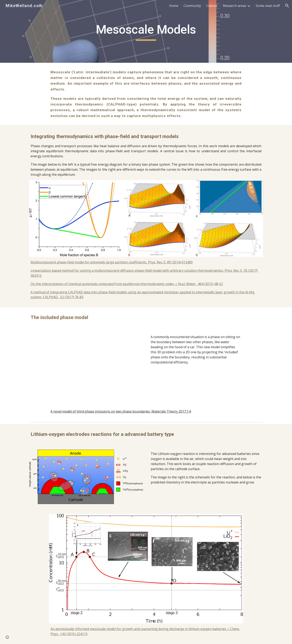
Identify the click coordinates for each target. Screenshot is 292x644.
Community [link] (192, 6)
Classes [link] (212, 6)
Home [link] (174, 6)
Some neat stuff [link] (268, 6)
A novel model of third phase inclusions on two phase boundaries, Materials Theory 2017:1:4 (121, 411)
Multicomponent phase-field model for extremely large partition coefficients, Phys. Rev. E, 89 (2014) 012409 (112, 262)
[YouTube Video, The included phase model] (96, 365)
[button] (287, 6)
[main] (146, 31)
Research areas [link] (235, 6)
